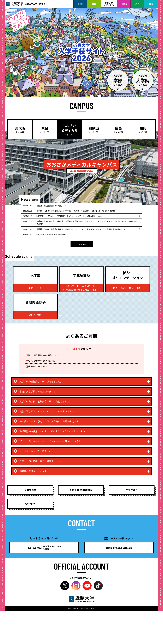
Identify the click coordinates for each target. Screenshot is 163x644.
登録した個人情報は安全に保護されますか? (47, 360)
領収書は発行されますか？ (41, 373)
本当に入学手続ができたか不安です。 (45, 366)
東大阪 (80, 4)
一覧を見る (81, 244)
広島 (137, 4)
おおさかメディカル (109, 4)
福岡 (151, 4)
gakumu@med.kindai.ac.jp (113, 575)
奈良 (94, 4)
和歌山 (124, 4)
